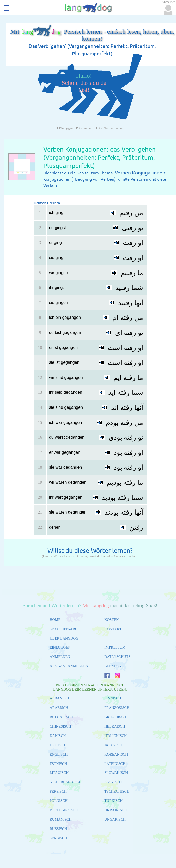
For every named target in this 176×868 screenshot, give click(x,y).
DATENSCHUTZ (117, 657)
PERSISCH (58, 791)
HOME (55, 620)
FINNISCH (113, 698)
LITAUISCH (59, 773)
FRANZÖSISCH (117, 708)
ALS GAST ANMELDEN (69, 666)
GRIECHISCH (115, 717)
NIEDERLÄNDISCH (66, 782)
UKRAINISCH (116, 810)
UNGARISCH (115, 820)
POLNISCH (59, 801)
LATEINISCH (115, 764)
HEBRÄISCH (115, 726)
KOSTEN (111, 620)
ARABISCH (59, 708)
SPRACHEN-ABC (64, 629)
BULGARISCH (61, 717)
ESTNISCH (59, 764)
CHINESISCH (60, 726)
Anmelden (84, 128)
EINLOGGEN (60, 647)
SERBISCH (59, 838)
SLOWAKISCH (116, 773)
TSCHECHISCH (117, 791)
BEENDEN (113, 666)
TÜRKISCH (113, 801)
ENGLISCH (59, 754)
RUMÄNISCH (61, 820)
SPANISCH (113, 782)
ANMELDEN (60, 657)
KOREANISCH (116, 754)
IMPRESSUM (115, 647)
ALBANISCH (60, 698)
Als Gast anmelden (110, 128)
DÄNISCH (58, 736)
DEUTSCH (58, 745)
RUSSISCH (59, 829)
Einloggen (65, 128)
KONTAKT (113, 629)
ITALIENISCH (116, 736)
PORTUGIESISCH (64, 810)
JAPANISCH (114, 745)
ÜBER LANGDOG (64, 639)
